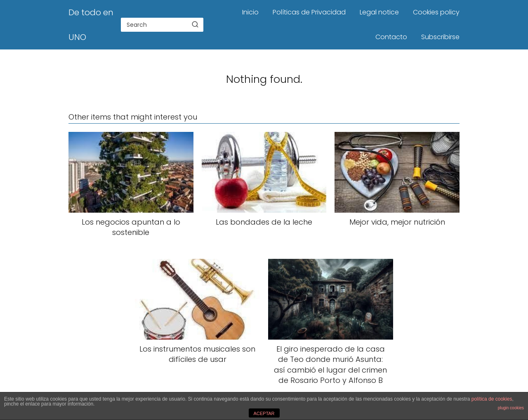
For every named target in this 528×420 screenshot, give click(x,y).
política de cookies (492, 399)
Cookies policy (436, 12)
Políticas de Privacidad (309, 12)
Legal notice (379, 12)
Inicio (250, 12)
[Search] (195, 24)
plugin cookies (511, 408)
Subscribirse (440, 37)
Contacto (391, 37)
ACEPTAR (264, 413)
